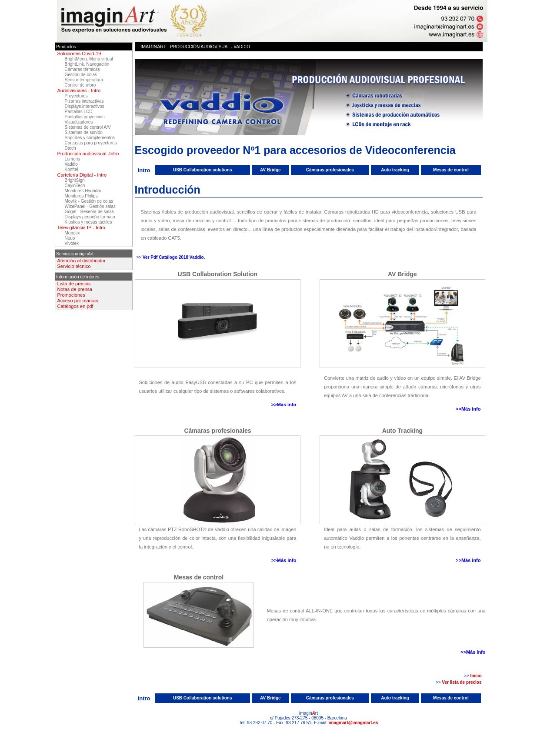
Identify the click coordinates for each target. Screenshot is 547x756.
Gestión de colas (81, 75)
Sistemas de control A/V (88, 127)
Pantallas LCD (79, 112)
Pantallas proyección (85, 117)
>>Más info (284, 405)
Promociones (71, 295)
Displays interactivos (85, 106)
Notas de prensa (75, 289)
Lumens (73, 159)
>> (140, 257)
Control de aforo (80, 85)
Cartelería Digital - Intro (82, 175)
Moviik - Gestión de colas (89, 201)
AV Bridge (270, 170)
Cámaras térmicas (82, 69)
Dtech (70, 148)
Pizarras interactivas (84, 101)
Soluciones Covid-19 (79, 54)
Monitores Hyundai (83, 191)
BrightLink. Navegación (87, 64)
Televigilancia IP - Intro (81, 227)
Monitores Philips (81, 196)
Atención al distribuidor (82, 261)
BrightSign (75, 180)
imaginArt (153, 47)
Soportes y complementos (90, 138)
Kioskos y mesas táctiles (88, 222)
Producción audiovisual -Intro (88, 154)
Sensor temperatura (84, 80)
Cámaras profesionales (330, 170)
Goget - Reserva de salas (89, 212)
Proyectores (76, 96)
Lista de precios (74, 284)
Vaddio (71, 164)
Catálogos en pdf (75, 306)
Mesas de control (451, 170)
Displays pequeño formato (90, 217)
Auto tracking (395, 170)
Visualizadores (79, 122)
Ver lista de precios (462, 682)
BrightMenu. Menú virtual (89, 59)
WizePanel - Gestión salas (90, 206)
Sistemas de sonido (84, 132)
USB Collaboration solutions (203, 170)
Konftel (72, 169)
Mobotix (72, 233)
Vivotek (72, 243)
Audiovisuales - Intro (79, 90)
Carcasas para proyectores (91, 143)
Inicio (476, 676)
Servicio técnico (74, 266)
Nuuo (70, 238)
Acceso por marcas (78, 301)
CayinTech (75, 186)
